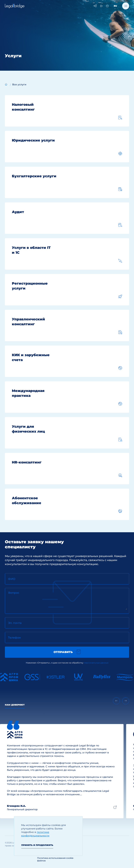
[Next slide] (126, 701)
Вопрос (14, 593)
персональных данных (96, 663)
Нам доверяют (15, 705)
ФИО (12, 579)
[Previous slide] (116, 701)
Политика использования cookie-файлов (56, 859)
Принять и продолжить (37, 845)
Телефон (14, 638)
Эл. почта (15, 623)
